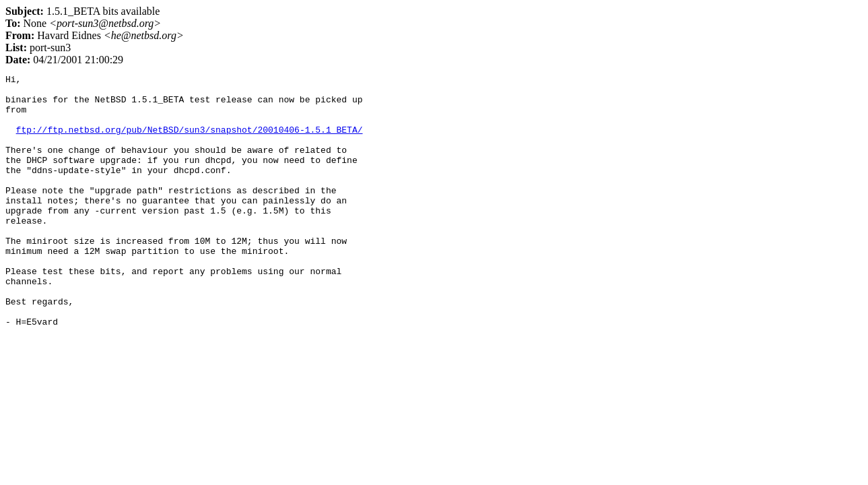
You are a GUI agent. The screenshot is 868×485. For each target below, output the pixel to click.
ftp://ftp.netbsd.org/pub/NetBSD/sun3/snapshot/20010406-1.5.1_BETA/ (190, 141)
